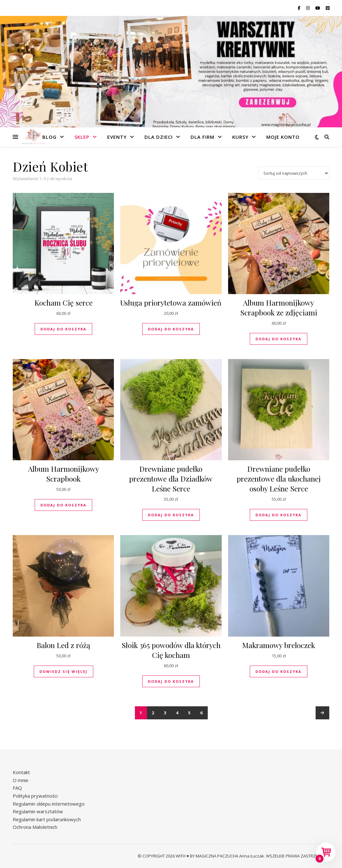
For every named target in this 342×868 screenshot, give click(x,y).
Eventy (117, 137)
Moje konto (283, 137)
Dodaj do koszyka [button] (63, 329)
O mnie (21, 780)
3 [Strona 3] (165, 713)
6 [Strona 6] (202, 713)
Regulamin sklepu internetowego (49, 804)
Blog (49, 137)
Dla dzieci (159, 137)
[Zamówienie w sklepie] (294, 173)
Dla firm (202, 137)
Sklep (82, 137)
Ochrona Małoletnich (35, 827)
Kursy (240, 137)
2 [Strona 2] (153, 713)
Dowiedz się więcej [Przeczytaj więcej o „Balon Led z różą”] (63, 671)
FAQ (17, 788)
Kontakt (21, 772)
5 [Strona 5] (189, 713)
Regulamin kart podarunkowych (47, 819)
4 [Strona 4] (177, 713)
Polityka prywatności (35, 796)
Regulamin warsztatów (38, 811)
